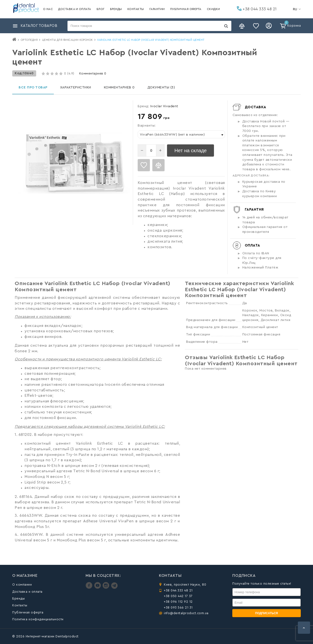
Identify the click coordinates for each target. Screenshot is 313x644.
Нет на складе (190, 150)
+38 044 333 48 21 (257, 9)
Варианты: (147, 126)
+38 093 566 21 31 (178, 607)
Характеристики (76, 87)
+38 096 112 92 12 (178, 602)
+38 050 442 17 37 (178, 596)
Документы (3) (161, 87)
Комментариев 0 (93, 73)
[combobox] (181, 134)
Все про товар (33, 87)
